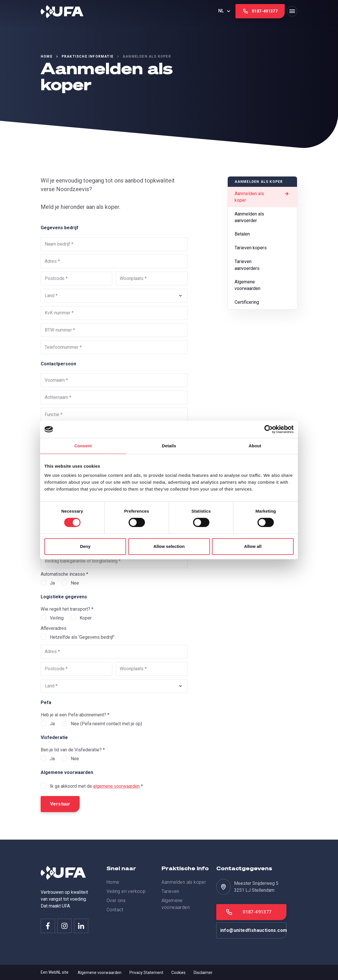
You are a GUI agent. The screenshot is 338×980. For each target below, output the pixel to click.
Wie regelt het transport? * (67, 609)
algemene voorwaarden (116, 786)
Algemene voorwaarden (260, 286)
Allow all (253, 546)
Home (47, 56)
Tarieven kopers (260, 249)
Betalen (260, 235)
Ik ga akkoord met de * (96, 786)
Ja (52, 583)
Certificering (260, 304)
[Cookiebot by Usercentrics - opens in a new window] (269, 429)
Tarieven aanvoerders (260, 265)
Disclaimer (203, 973)
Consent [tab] (83, 446)
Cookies (178, 973)
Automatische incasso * (64, 574)
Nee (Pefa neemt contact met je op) (106, 724)
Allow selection (169, 546)
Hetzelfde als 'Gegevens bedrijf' (82, 637)
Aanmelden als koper (262, 197)
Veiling (57, 618)
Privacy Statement (146, 973)
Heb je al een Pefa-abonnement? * (75, 715)
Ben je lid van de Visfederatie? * (73, 750)
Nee (75, 583)
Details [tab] (169, 446)
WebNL (55, 972)
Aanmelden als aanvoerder (260, 217)
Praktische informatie (88, 56)
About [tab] (255, 446)
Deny (85, 546)
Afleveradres (54, 628)
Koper (86, 618)
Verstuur (60, 804)
